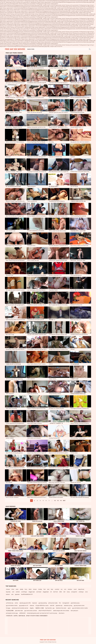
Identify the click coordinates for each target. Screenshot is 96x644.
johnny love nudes (53, 603)
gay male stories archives (31, 611)
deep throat (81, 589)
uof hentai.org (10, 603)
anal (48, 589)
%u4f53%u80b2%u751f (27, 594)
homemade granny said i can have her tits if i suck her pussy (42, 613)
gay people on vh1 (24, 605)
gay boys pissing (43, 603)
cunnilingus (24, 592)
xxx (62, 589)
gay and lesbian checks (12, 605)
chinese (8, 589)
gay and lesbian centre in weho (80, 608)
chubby (40, 589)
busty (68, 592)
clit (51, 592)
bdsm (30, 589)
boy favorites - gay (50, 608)
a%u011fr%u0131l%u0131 (45, 611)
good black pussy (75, 603)
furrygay (8, 608)
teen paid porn (74, 611)
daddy (22, 589)
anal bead (39, 592)
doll (64, 592)
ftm (60, 603)
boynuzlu (35, 603)
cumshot (57, 589)
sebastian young (68, 605)
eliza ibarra (61, 613)
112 (55, 501)
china (13, 589)
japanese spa (59, 605)
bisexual (32, 605)
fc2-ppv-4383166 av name (42, 605)
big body (8, 592)
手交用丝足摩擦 (10, 611)
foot (45, 589)
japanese (17, 594)
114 (61, 501)
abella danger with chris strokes (61, 611)
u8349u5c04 (22, 613)
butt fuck (55, 592)
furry (26, 589)
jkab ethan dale (19, 611)
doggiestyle (46, 592)
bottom (8, 594)
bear (52, 589)
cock (13, 592)
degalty (32, 608)
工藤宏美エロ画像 (39, 608)
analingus (81, 592)
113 (58, 501)
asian (17, 589)
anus (86, 592)
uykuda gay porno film (25, 603)
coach (75, 589)
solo (12, 594)
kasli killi (52, 605)
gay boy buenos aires (79, 605)
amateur (70, 589)
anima (16, 603)
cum (65, 589)
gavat (69, 608)
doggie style (32, 592)
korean (35, 589)
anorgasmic (74, 592)
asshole (18, 592)
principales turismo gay (12, 613)
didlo (61, 592)
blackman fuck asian (61, 608)
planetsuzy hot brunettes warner (20, 608)
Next (64, 501)
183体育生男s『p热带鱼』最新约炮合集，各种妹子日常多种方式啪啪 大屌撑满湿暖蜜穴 (27, 616)
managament (66, 603)
